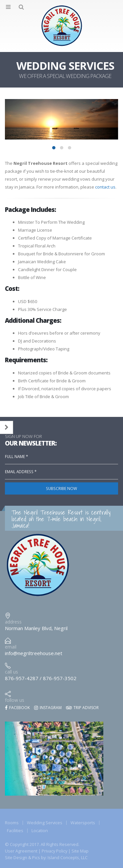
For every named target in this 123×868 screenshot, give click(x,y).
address (13, 622)
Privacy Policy (54, 851)
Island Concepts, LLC (68, 857)
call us (11, 672)
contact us (105, 187)
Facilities (15, 830)
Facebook (17, 708)
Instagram (48, 708)
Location (40, 830)
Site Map (80, 851)
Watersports (83, 823)
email (11, 647)
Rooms (12, 823)
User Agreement (21, 851)
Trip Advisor (82, 708)
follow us (15, 700)
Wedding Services (45, 823)
